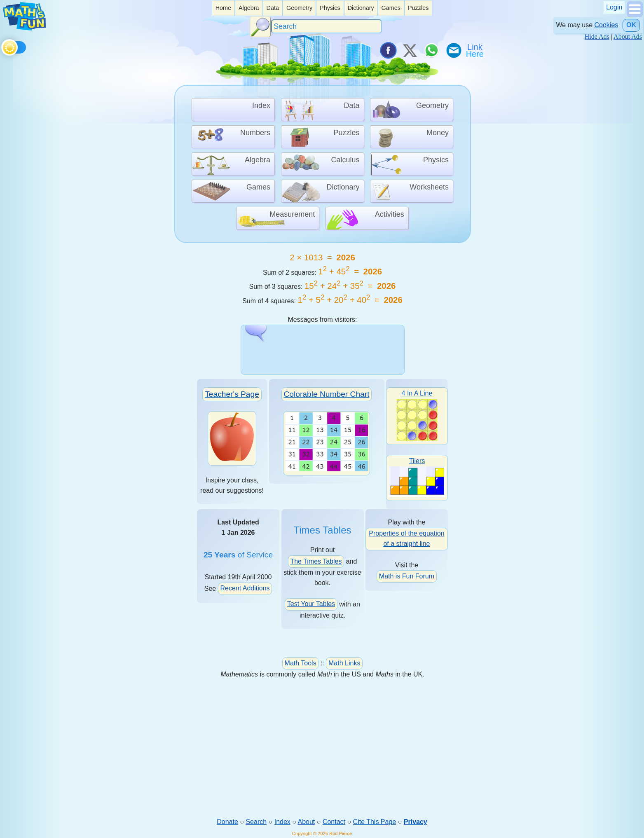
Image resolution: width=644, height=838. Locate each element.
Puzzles (418, 8)
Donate (227, 822)
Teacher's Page (232, 394)
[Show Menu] (635, 15)
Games (391, 8)
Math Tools (301, 663)
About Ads (628, 36)
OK (631, 25)
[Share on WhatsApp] (431, 50)
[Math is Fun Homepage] (24, 28)
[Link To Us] (475, 50)
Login (614, 7)
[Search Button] (260, 27)
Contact (334, 822)
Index (282, 822)
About (307, 822)
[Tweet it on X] (410, 50)
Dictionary (361, 8)
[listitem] (223, 8)
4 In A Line (417, 415)
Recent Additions (245, 588)
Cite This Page (375, 822)
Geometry (299, 8)
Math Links (344, 663)
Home (223, 8)
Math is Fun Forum (407, 576)
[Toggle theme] (3, 46)
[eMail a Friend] (453, 50)
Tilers (417, 477)
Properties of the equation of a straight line (406, 538)
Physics (330, 8)
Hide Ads (597, 36)
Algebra (249, 8)
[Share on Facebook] (388, 50)
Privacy (416, 822)
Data (273, 8)
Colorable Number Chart (327, 394)
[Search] (327, 27)
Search (256, 822)
